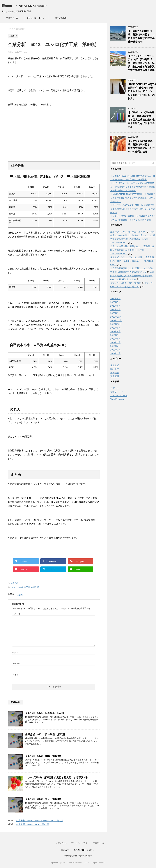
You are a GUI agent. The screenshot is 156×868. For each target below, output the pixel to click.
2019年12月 (116, 317)
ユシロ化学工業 (23, 587)
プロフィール (12, 18)
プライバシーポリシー (37, 18)
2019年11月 (116, 320)
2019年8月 (115, 331)
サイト (15, 674)
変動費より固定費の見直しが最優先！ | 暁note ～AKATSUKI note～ (132, 250)
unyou (20, 594)
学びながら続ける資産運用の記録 (78, 856)
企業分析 (14, 583)
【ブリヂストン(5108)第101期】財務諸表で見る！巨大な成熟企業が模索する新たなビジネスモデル (141, 120)
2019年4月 (115, 346)
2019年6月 (115, 339)
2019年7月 (115, 335)
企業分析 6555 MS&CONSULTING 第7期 (39, 820)
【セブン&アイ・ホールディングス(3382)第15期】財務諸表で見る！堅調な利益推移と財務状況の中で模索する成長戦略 (141, 63)
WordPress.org (117, 399)
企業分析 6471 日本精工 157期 (44, 713)
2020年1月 (115, 313)
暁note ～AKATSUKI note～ (24, 6)
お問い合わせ (61, 18)
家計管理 (115, 369)
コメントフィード (119, 395)
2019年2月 (115, 353)
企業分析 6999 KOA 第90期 (126, 283)
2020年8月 (115, 298)
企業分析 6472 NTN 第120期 (43, 756)
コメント (16, 614)
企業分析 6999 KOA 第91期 (32, 824)
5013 (13, 587)
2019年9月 (115, 328)
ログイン (115, 388)
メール (16, 663)
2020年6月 (115, 306)
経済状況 (115, 373)
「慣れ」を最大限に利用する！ (125, 246)
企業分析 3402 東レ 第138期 (43, 799)
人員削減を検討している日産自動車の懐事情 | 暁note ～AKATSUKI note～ (132, 276)
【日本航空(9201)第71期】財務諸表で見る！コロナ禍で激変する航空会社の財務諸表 (141, 36)
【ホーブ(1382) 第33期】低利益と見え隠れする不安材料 (57, 777)
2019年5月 (115, 342)
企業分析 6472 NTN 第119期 (126, 257)
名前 (15, 652)
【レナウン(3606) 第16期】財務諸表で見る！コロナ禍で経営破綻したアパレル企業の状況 (141, 146)
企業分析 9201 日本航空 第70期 (45, 734)
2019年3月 (115, 350)
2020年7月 (115, 302)
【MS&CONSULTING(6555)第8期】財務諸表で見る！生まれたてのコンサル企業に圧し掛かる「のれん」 (142, 91)
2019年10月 (116, 324)
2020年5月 (115, 309)
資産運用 (115, 376)
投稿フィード (117, 392)
